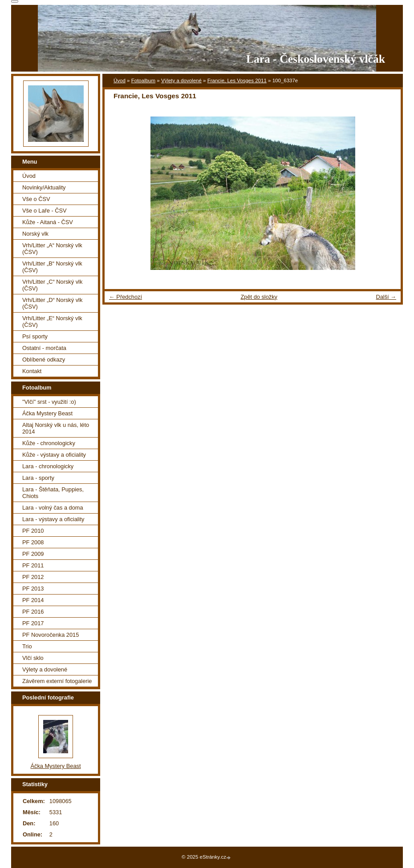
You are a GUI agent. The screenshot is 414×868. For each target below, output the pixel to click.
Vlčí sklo (33, 658)
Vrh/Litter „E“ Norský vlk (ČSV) (52, 321)
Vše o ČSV (36, 199)
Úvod (120, 80)
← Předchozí (126, 297)
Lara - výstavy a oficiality (53, 519)
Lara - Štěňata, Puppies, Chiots (53, 493)
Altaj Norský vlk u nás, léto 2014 (56, 428)
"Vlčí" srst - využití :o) (49, 402)
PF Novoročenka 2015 (51, 635)
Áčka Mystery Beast (47, 413)
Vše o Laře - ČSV (45, 211)
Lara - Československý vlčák (316, 59)
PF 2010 (33, 531)
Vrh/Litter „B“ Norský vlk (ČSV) (52, 267)
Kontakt (32, 371)
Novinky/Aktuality (44, 187)
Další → (386, 297)
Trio (27, 646)
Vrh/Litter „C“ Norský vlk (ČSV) (52, 285)
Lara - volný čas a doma (53, 508)
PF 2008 (33, 542)
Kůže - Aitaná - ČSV (48, 222)
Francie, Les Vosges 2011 (237, 80)
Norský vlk (35, 234)
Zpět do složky (259, 297)
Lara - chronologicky (48, 466)
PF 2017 (33, 623)
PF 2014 (33, 600)
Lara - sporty (38, 478)
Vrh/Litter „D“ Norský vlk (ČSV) (52, 303)
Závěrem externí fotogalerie (57, 681)
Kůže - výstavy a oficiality (54, 455)
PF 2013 (33, 589)
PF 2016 (33, 612)
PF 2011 (33, 565)
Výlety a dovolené (181, 80)
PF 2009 (33, 554)
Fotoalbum (143, 80)
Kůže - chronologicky (49, 443)
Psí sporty (35, 336)
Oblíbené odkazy (44, 360)
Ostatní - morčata (44, 348)
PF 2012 (33, 577)
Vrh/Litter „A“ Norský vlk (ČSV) (52, 249)
